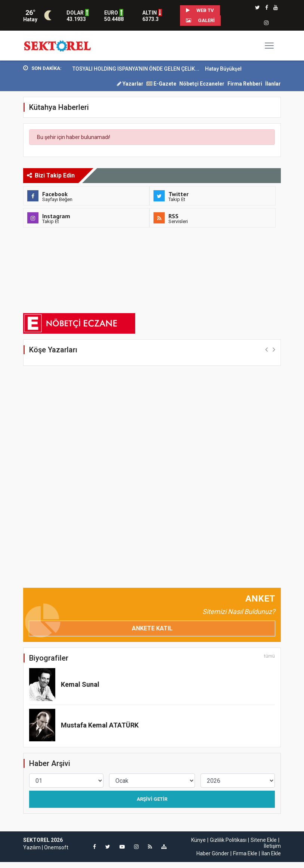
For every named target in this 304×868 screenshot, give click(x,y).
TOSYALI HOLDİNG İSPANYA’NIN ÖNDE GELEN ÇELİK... (163, 69)
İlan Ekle (271, 853)
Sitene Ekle (264, 840)
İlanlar (273, 84)
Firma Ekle (245, 853)
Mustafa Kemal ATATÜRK (100, 725)
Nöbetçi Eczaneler (202, 84)
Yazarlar (130, 84)
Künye (198, 840)
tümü (269, 656)
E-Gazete (161, 84)
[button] (266, 349)
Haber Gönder (213, 853)
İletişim (272, 846)
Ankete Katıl (152, 628)
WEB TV (200, 10)
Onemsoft (56, 847)
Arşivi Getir (152, 799)
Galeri (200, 20)
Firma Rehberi (245, 84)
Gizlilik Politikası (228, 840)
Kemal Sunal (80, 684)
